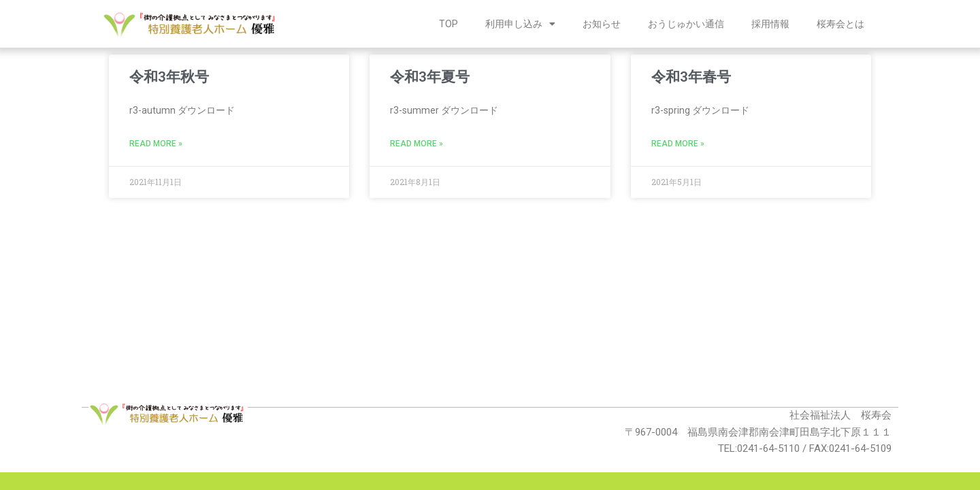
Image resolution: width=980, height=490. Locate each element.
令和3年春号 (691, 77)
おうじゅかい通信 (686, 24)
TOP (448, 24)
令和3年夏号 (430, 77)
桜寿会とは (840, 24)
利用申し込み (520, 24)
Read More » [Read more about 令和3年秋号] (156, 144)
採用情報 (770, 24)
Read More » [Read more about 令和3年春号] (678, 144)
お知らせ (602, 24)
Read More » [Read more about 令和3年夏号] (416, 144)
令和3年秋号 (169, 77)
